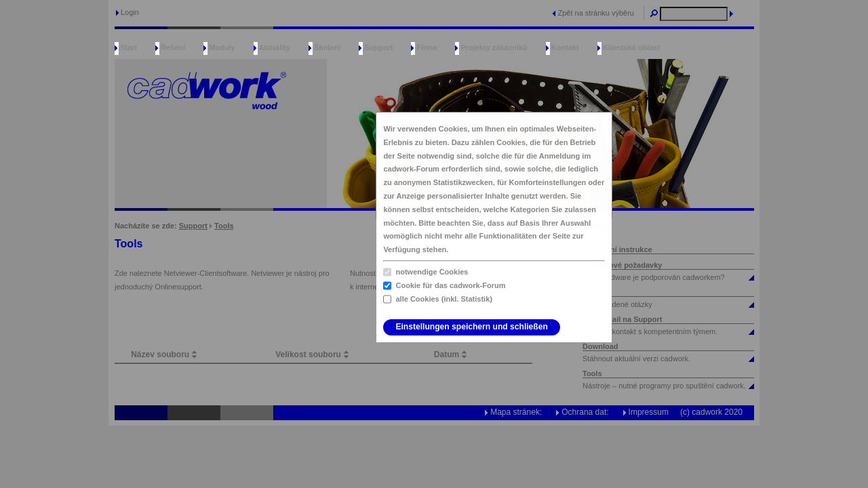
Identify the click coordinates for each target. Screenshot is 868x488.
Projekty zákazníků (494, 47)
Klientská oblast (631, 47)
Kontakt (565, 47)
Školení (327, 47)
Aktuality (275, 47)
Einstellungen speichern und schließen (471, 327)
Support (378, 47)
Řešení (173, 47)
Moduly (222, 47)
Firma (427, 47)
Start (129, 47)
